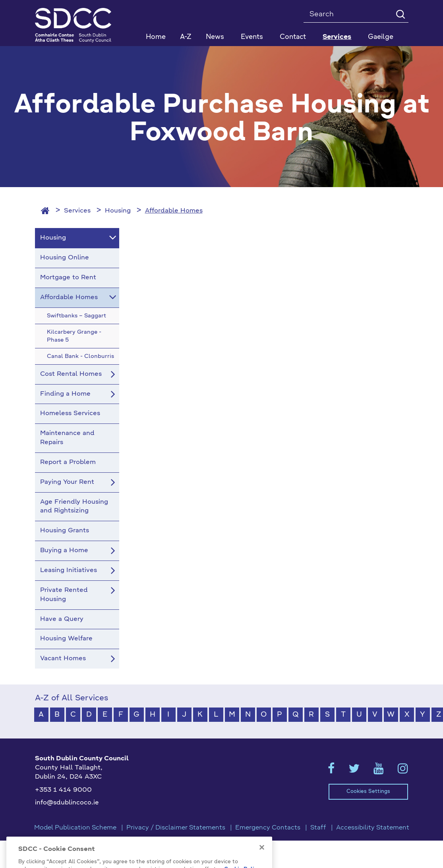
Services (77, 211)
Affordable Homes (174, 211)
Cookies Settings (368, 792)
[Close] (262, 859)
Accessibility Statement (373, 828)
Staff (318, 828)
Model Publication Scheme (75, 828)
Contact (293, 37)
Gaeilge (381, 37)
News (215, 37)
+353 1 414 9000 (63, 790)
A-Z (186, 37)
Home (156, 37)
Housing (118, 211)
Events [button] (252, 37)
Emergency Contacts (268, 828)
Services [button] (337, 37)
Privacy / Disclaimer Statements (176, 828)
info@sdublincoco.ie (67, 803)
